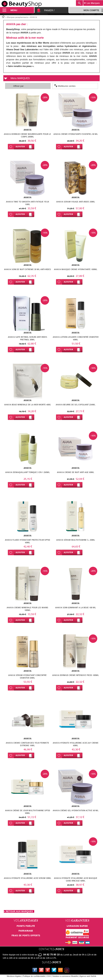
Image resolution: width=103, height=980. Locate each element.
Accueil (3, 17)
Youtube (42, 971)
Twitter (55, 971)
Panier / (49, 10)
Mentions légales (14, 976)
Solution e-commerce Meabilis (65, 976)
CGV (49, 976)
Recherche (79, 3)
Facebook (35, 971)
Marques (92, 3)
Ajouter (20, 147)
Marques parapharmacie (17, 17)
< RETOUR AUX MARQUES (19, 911)
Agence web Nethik (88, 976)
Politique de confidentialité (34, 976)
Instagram (68, 971)
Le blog (61, 971)
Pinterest (48, 971)
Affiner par (18, 86)
